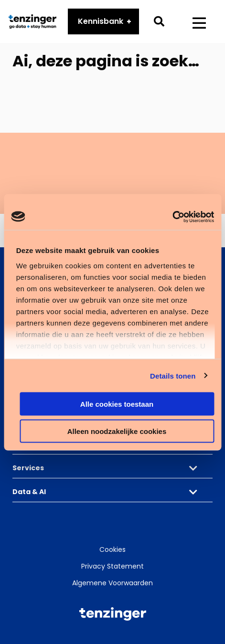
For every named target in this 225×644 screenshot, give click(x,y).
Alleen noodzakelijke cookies (117, 431)
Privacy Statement (112, 566)
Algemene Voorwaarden (112, 583)
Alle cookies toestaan (117, 404)
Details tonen (173, 375)
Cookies (112, 549)
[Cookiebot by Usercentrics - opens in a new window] (172, 217)
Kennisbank (101, 22)
